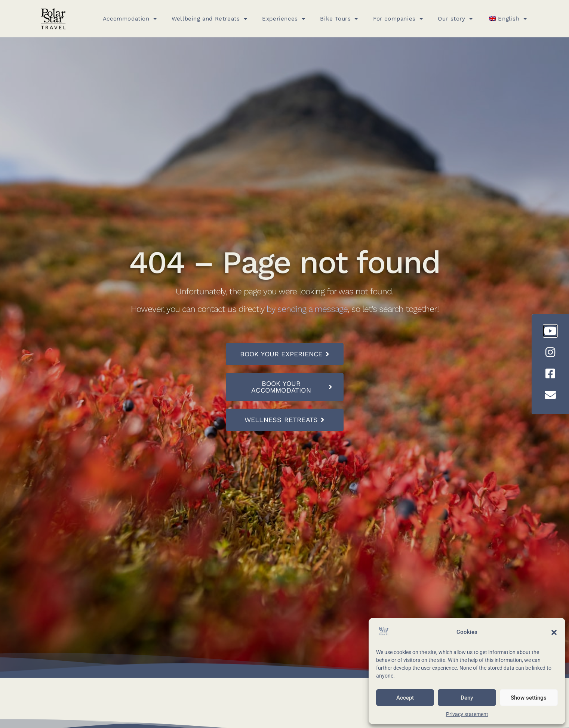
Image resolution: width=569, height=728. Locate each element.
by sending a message (307, 309)
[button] (554, 632)
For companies (398, 19)
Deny (467, 698)
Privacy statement (467, 714)
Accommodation (130, 19)
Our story (455, 19)
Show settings (529, 698)
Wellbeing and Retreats (209, 19)
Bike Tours (339, 19)
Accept (405, 698)
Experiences (284, 19)
